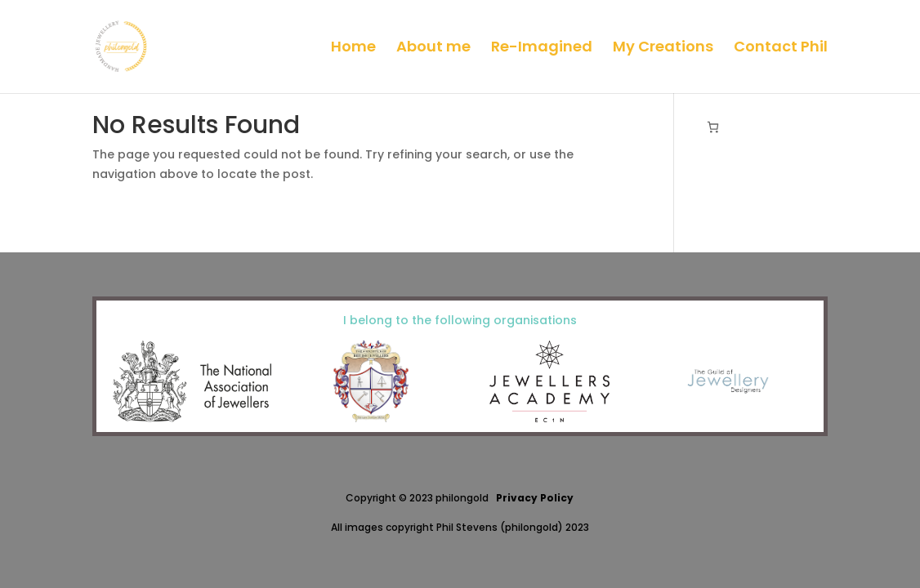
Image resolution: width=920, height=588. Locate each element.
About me (433, 49)
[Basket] (713, 127)
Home (353, 49)
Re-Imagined (542, 49)
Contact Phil (781, 49)
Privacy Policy (535, 498)
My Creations (663, 49)
